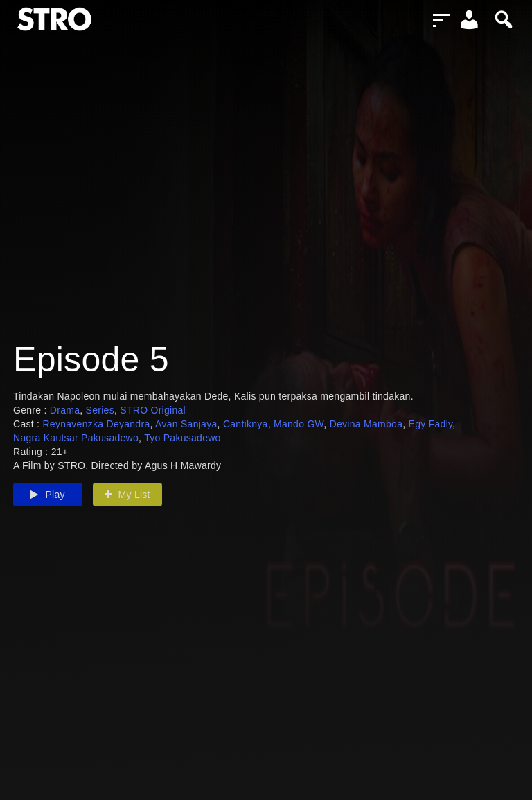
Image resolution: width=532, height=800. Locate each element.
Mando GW (299, 424)
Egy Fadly (431, 424)
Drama (65, 410)
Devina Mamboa (366, 424)
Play (48, 495)
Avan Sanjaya (186, 424)
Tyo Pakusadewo (183, 438)
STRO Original (153, 410)
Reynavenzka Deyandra (96, 424)
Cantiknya (246, 424)
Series (100, 410)
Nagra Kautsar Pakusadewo (76, 438)
